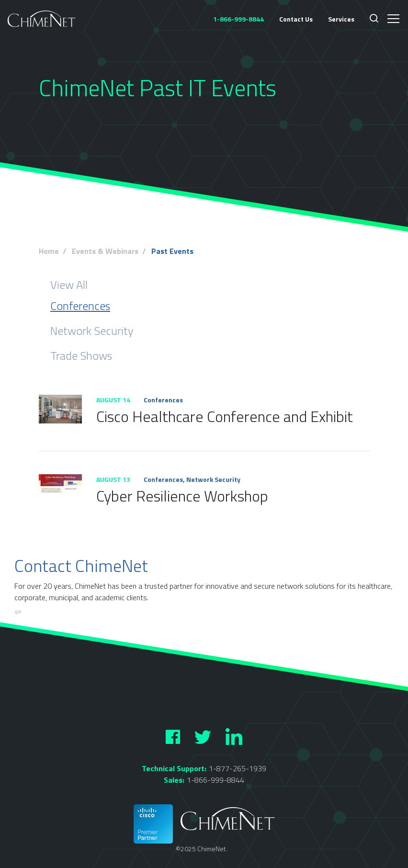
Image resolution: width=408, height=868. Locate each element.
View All (69, 285)
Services (341, 19)
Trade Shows (81, 355)
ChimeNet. (212, 849)
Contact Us (296, 19)
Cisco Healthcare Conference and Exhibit (225, 416)
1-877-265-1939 (238, 768)
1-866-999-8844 (215, 780)
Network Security (92, 331)
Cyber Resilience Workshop (182, 496)
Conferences (80, 306)
